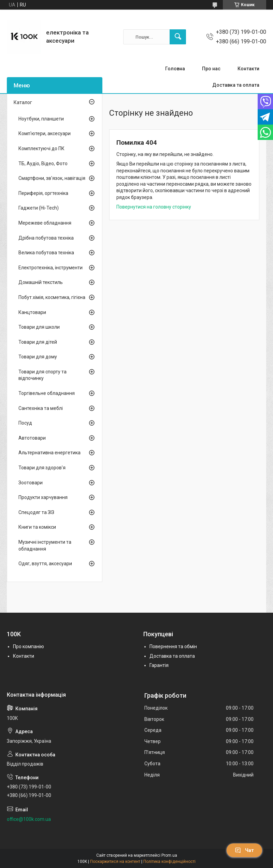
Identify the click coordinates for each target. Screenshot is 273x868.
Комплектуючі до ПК (41, 148)
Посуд (25, 423)
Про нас (211, 69)
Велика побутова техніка (46, 253)
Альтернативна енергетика (49, 453)
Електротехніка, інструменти (51, 268)
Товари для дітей (38, 342)
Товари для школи (39, 327)
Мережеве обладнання (45, 223)
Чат (244, 850)
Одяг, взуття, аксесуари (45, 564)
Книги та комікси (37, 527)
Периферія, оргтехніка (43, 193)
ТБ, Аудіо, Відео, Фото (43, 163)
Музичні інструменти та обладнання (45, 545)
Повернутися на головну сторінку (154, 207)
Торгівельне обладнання (47, 393)
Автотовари (32, 438)
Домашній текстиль (41, 282)
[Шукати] (178, 37)
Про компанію (28, 646)
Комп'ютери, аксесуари (45, 133)
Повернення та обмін (173, 646)
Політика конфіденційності (169, 862)
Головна (175, 69)
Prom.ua (169, 855)
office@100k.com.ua (29, 819)
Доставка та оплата (236, 85)
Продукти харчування (43, 497)
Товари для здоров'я (42, 468)
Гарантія (159, 665)
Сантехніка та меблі (41, 408)
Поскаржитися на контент (115, 862)
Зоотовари (31, 483)
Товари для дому (38, 357)
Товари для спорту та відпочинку (42, 375)
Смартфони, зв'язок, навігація (52, 178)
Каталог (23, 102)
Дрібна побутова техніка (46, 238)
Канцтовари (32, 312)
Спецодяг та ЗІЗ (36, 512)
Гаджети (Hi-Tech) (39, 208)
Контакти (248, 69)
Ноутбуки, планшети (41, 119)
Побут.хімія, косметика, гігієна (52, 297)
